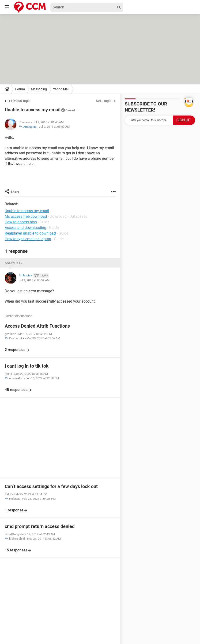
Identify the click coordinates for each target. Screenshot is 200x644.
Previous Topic (20, 101)
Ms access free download (26, 216)
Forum (20, 89)
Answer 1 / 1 (15, 263)
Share (15, 192)
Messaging (39, 89)
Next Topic (104, 101)
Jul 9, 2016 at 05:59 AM (54, 127)
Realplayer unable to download (30, 233)
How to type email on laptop (28, 239)
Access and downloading (25, 228)
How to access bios (21, 222)
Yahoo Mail (61, 89)
